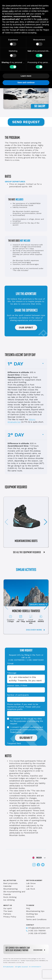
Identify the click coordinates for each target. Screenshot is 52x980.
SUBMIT (26, 738)
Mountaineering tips (35, 911)
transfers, (26, 264)
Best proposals (10, 883)
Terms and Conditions (36, 919)
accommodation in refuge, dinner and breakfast (28, 220)
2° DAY (16, 435)
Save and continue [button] (26, 83)
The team (8, 911)
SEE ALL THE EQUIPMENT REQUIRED (30, 552)
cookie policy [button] (43, 19)
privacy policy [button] (8, 11)
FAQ (28, 908)
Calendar (7, 886)
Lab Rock (31, 889)
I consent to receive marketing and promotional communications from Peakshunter (27, 730)
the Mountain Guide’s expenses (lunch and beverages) (26, 261)
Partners (7, 914)
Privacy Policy (10, 917)
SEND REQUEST (26, 122)
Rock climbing (10, 897)
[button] (46, 522)
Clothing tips (32, 914)
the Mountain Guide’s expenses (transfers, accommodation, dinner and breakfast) (27, 213)
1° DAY (15, 364)
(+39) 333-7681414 (36, 931)
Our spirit (8, 908)
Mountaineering (10, 889)
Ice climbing (9, 900)
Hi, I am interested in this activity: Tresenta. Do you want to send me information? (26, 679)
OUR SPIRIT (26, 327)
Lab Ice (30, 886)
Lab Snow (31, 883)
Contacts (30, 917)
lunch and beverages (30, 264)
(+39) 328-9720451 (36, 933)
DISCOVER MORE (40, 950)
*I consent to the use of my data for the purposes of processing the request (27, 721)
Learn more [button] (26, 76)
